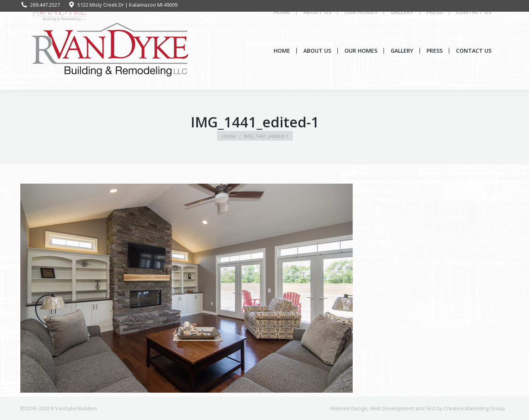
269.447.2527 (40, 5)
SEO (431, 408)
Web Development (392, 408)
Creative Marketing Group (474, 408)
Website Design (349, 408)
